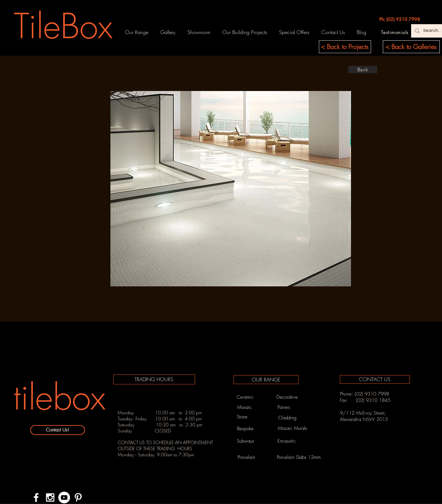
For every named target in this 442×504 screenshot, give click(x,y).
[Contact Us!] (58, 430)
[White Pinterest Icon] (78, 497)
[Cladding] (287, 418)
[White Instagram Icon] (50, 497)
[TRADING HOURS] (154, 379)
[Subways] (246, 441)
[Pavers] (284, 407)
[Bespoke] (246, 429)
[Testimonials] (395, 32)
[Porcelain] (247, 457)
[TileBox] (63, 26)
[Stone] (242, 417)
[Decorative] (287, 397)
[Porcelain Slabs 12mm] (299, 457)
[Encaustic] (287, 441)
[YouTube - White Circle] (64, 497)
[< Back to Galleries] (411, 47)
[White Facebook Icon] (36, 497)
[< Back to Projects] (345, 47)
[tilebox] (60, 397)
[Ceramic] (245, 397)
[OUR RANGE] (266, 380)
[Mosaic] (244, 407)
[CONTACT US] (375, 379)
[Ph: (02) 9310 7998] (400, 19)
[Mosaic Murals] (292, 428)
